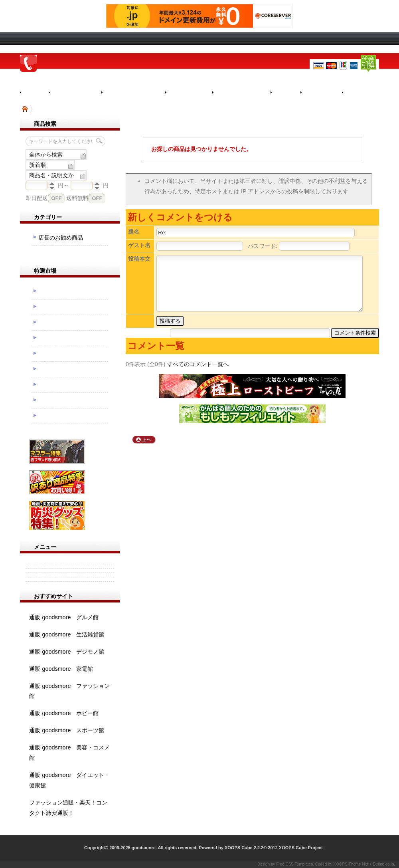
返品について (189, 93)
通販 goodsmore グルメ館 (64, 617)
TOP (25, 109)
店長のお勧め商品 (61, 238)
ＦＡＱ (285, 93)
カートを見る (365, 93)
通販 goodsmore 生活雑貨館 (67, 634)
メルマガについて (241, 93)
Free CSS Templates (294, 864)
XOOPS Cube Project (301, 848)
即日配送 (37, 198)
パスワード (262, 246)
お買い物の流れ (75, 93)
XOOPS (340, 864)
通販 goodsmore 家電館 (61, 669)
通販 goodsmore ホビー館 (64, 713)
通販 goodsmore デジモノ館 (67, 652)
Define (378, 864)
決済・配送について (133, 93)
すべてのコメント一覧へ (198, 364)
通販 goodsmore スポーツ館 (67, 730)
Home (34, 92)
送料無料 (77, 198)
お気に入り (321, 93)
